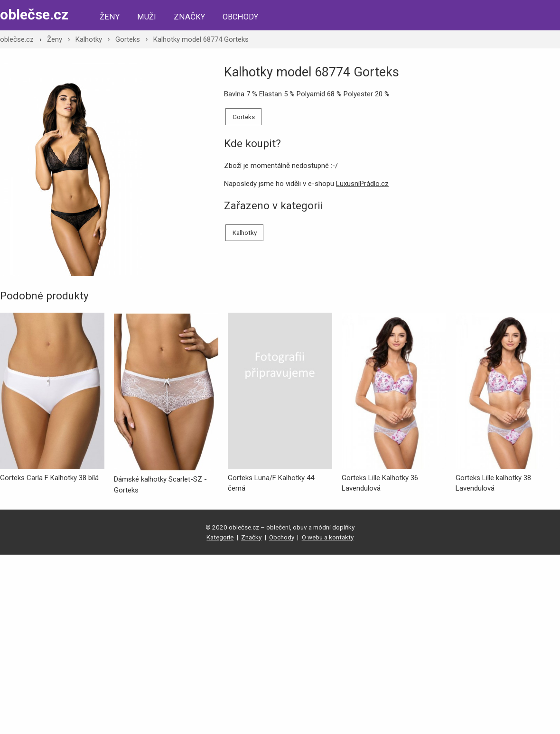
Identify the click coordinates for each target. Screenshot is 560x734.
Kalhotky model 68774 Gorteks (201, 39)
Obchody (240, 17)
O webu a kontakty (328, 537)
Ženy (110, 17)
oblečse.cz (34, 14)
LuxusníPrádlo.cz (362, 184)
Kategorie (220, 537)
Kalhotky (89, 39)
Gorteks (128, 39)
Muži (147, 17)
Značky (189, 17)
